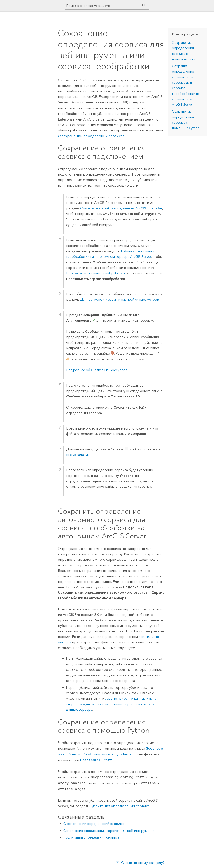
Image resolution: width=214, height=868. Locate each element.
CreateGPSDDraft (96, 759)
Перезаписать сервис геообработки (96, 273)
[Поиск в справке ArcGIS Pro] (103, 6)
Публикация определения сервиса (119, 803)
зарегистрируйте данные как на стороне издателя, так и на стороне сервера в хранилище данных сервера (113, 704)
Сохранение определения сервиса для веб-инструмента (109, 828)
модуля (115, 753)
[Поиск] (144, 6)
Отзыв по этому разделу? (143, 860)
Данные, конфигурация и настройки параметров (120, 299)
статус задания (78, 454)
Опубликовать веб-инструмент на (121, 208)
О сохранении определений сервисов (91, 135)
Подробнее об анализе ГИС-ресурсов (97, 370)
